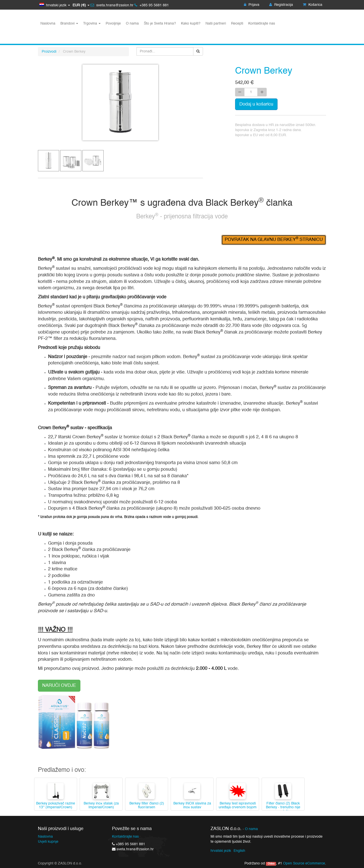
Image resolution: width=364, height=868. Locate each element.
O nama (251, 829)
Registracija (281, 5)
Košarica (313, 5)
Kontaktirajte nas (125, 837)
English (239, 851)
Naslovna (45, 837)
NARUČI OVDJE (59, 686)
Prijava (252, 5)
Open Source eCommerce (304, 863)
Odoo (271, 864)
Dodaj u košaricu (256, 104)
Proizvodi (49, 52)
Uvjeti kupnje (48, 842)
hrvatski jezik (221, 851)
